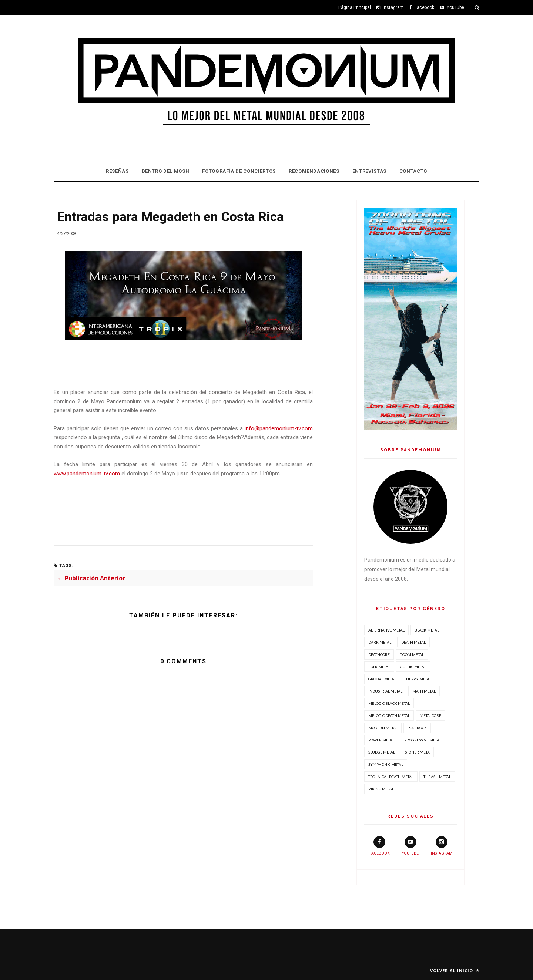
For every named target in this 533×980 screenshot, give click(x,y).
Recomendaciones (314, 171)
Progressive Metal (423, 740)
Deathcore (379, 654)
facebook (379, 846)
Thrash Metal (437, 777)
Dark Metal (380, 642)
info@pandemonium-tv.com (279, 428)
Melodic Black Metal (389, 703)
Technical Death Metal (391, 777)
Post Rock (417, 728)
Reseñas (117, 171)
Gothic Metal (413, 667)
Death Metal (413, 642)
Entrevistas (369, 171)
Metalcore (430, 715)
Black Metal (427, 630)
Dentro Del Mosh (166, 171)
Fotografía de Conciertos (239, 171)
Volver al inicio (455, 971)
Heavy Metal (419, 679)
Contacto (413, 171)
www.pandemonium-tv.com (87, 474)
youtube (410, 846)
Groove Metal (382, 679)
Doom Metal (412, 654)
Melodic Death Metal (389, 715)
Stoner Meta (417, 752)
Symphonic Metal (386, 764)
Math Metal (424, 691)
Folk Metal (379, 667)
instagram (442, 846)
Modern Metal (383, 728)
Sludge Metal (382, 752)
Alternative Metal (386, 630)
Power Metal (381, 740)
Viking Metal (381, 789)
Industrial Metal (385, 691)
